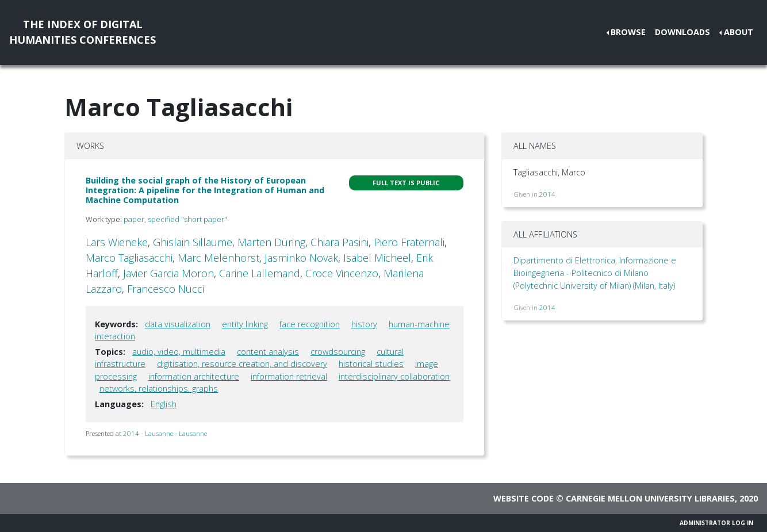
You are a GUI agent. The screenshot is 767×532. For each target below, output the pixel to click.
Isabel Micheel (377, 258)
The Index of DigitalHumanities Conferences (83, 32)
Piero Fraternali (409, 242)
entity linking (245, 324)
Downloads (682, 32)
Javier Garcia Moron (168, 273)
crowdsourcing (338, 352)
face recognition (310, 324)
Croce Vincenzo (342, 273)
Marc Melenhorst (218, 258)
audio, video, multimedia (179, 352)
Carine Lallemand (260, 273)
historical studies (371, 364)
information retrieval (289, 376)
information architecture (194, 376)
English (164, 404)
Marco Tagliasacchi (129, 258)
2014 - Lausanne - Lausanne (165, 433)
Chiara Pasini (340, 242)
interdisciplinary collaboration (394, 376)
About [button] (739, 32)
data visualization (178, 324)
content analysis (268, 352)
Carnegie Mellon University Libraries (650, 498)
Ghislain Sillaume (193, 242)
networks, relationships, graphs (159, 389)
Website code (524, 498)
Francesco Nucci (166, 289)
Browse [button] (628, 32)
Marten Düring (271, 242)
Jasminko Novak (301, 258)
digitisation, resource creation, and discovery (242, 364)
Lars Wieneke (117, 242)
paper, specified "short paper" (175, 219)
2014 (547, 194)
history (364, 324)
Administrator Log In (716, 523)
